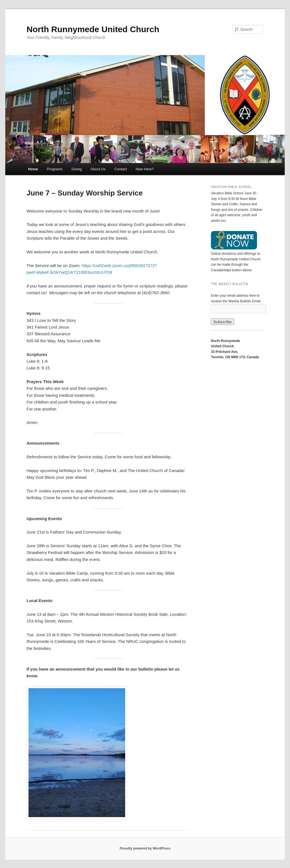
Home (33, 169)
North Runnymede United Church (93, 29)
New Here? (145, 169)
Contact (121, 169)
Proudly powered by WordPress (145, 848)
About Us (98, 169)
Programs (55, 169)
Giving (77, 169)
